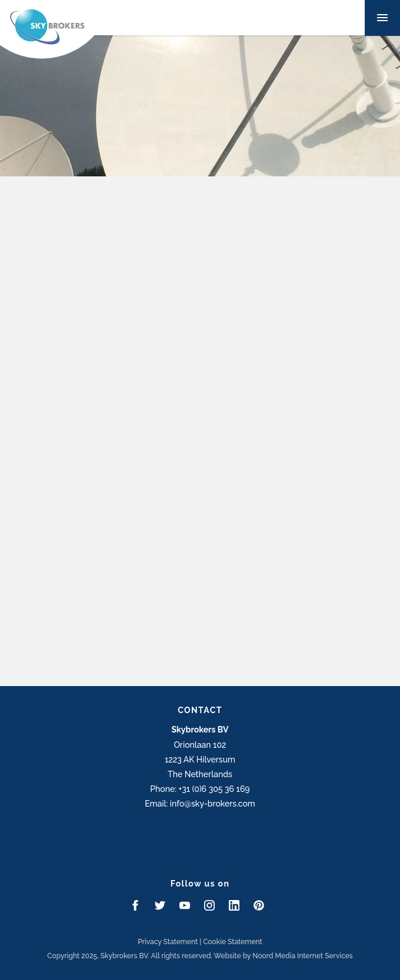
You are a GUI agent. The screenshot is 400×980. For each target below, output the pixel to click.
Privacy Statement (168, 942)
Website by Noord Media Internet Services (284, 956)
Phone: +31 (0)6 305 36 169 (200, 789)
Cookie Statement (233, 942)
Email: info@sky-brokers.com (200, 804)
